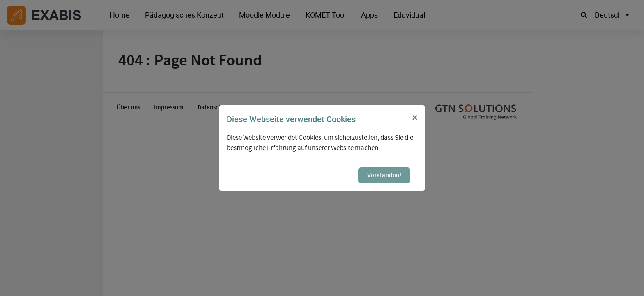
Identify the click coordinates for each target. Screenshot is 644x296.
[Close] (415, 118)
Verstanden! (384, 175)
